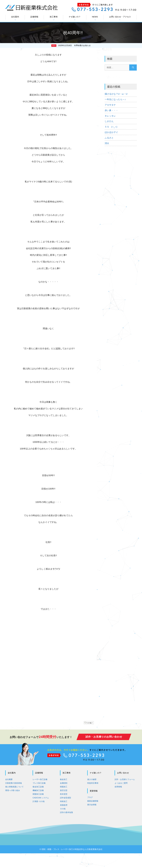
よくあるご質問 (121, 783)
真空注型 (64, 790)
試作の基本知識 (66, 812)
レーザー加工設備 (40, 779)
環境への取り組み (13, 790)
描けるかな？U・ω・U (116, 94)
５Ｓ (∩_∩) (111, 127)
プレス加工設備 (39, 783)
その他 (63, 809)
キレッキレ (110, 116)
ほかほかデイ (111, 132)
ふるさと (109, 138)
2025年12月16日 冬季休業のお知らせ (74, 45)
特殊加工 (64, 801)
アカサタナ (110, 105)
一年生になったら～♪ (115, 99)
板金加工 (64, 779)
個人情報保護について (14, 787)
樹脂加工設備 (38, 794)
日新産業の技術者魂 (13, 783)
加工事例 (54, 18)
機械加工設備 (38, 790)
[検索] (133, 68)
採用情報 (118, 787)
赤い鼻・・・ (111, 110)
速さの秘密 (92, 779)
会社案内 (15, 18)
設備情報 (34, 18)
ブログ (90, 797)
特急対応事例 (93, 783)
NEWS (95, 18)
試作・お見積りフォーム (125, 779)
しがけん (109, 121)
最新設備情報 (93, 801)
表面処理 (64, 805)
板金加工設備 (38, 787)
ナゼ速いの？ (75, 18)
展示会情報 (92, 805)
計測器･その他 (39, 801)
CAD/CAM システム (41, 798)
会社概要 (9, 779)
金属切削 (64, 783)
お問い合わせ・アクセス (120, 18)
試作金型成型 (65, 798)
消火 (107, 143)
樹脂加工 (64, 787)
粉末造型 (64, 794)
